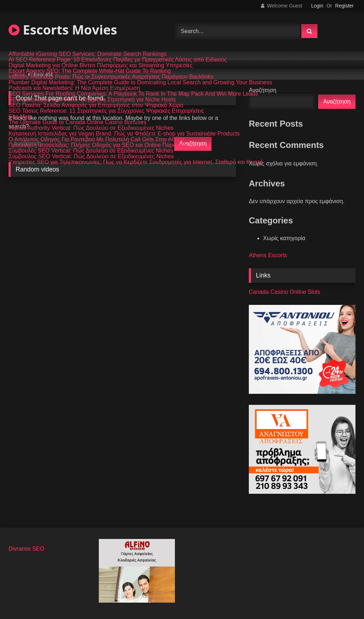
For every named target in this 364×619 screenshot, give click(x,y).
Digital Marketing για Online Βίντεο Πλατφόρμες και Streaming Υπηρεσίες (101, 65)
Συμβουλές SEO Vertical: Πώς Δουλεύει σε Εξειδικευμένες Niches (91, 151)
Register (344, 6)
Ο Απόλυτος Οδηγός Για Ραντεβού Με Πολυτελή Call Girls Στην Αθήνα (96, 139)
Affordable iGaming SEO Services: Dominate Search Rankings (87, 54)
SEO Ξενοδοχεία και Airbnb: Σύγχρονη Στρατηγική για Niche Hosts (92, 100)
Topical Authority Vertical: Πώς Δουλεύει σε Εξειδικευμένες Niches (91, 128)
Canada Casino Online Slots (285, 292)
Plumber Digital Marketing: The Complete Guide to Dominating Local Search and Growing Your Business (140, 83)
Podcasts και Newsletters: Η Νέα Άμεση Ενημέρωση (74, 88)
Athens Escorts (268, 255)
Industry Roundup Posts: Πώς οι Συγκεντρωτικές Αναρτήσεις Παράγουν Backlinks (111, 77)
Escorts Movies (63, 30)
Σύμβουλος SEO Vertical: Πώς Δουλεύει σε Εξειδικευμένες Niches (91, 157)
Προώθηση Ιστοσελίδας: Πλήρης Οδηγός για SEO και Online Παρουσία (98, 145)
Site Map (20, 117)
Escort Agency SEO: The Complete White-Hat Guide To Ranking (90, 71)
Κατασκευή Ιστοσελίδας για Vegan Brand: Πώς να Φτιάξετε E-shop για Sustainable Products (124, 134)
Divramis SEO (26, 549)
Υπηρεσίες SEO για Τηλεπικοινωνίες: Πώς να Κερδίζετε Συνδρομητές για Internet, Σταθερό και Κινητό (136, 162)
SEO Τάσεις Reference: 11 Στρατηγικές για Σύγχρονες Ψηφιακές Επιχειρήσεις (106, 111)
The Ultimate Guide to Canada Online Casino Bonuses (77, 122)
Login (317, 6)
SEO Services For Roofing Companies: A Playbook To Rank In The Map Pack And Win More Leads (133, 94)
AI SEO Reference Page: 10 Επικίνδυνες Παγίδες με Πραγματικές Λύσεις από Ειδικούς (118, 60)
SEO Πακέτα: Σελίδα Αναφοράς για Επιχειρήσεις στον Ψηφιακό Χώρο (96, 105)
